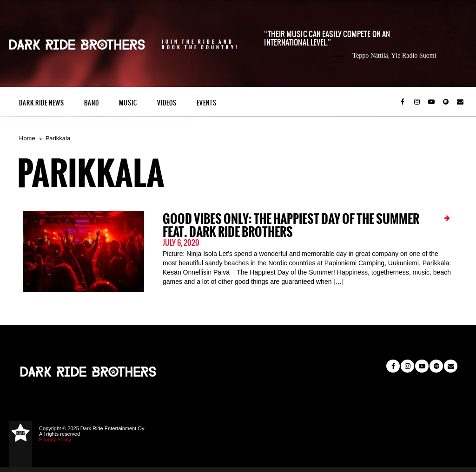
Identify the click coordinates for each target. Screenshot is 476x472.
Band (92, 103)
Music (128, 103)
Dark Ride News (42, 103)
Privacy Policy (55, 439)
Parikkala (58, 138)
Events (207, 103)
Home (27, 138)
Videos (167, 103)
